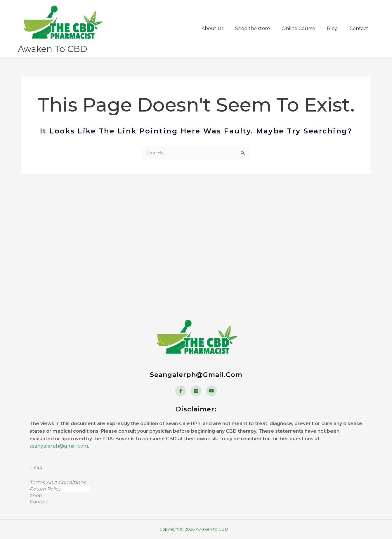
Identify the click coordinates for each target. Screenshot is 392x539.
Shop (57, 495)
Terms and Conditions (59, 483)
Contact (39, 502)
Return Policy (60, 489)
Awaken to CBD (54, 62)
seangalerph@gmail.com (59, 446)
